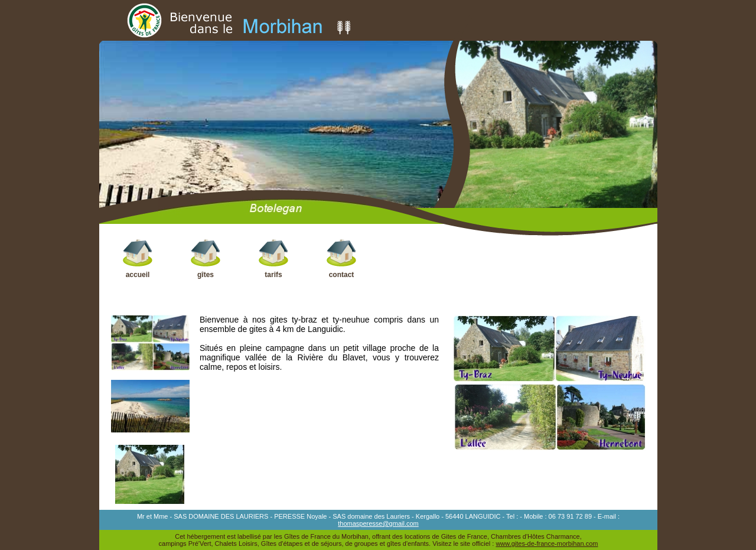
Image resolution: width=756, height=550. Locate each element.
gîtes (206, 258)
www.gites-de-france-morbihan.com (547, 544)
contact (342, 258)
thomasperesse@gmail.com (378, 523)
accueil (138, 258)
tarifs (274, 258)
